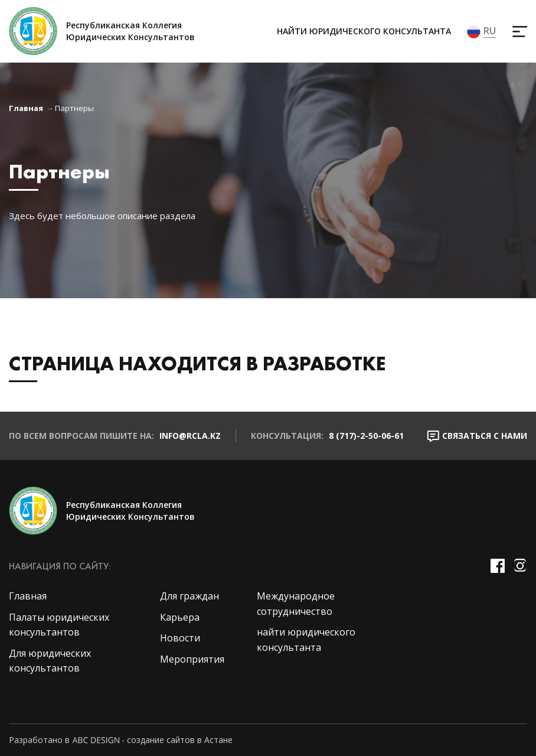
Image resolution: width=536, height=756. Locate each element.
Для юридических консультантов (50, 661)
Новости (180, 638)
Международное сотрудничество (296, 604)
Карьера (180, 617)
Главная (26, 108)
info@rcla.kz (190, 436)
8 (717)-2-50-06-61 (366, 436)
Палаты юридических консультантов (59, 625)
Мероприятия (192, 659)
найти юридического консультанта (364, 31)
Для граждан (189, 596)
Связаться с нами (477, 436)
